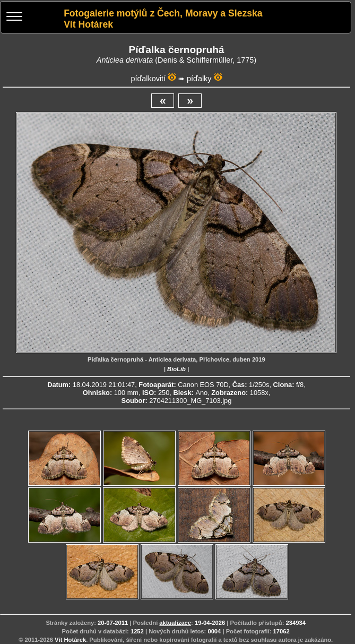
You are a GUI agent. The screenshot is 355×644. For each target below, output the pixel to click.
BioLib (176, 369)
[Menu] (14, 18)
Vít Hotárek (70, 640)
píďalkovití (148, 79)
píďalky (199, 79)
